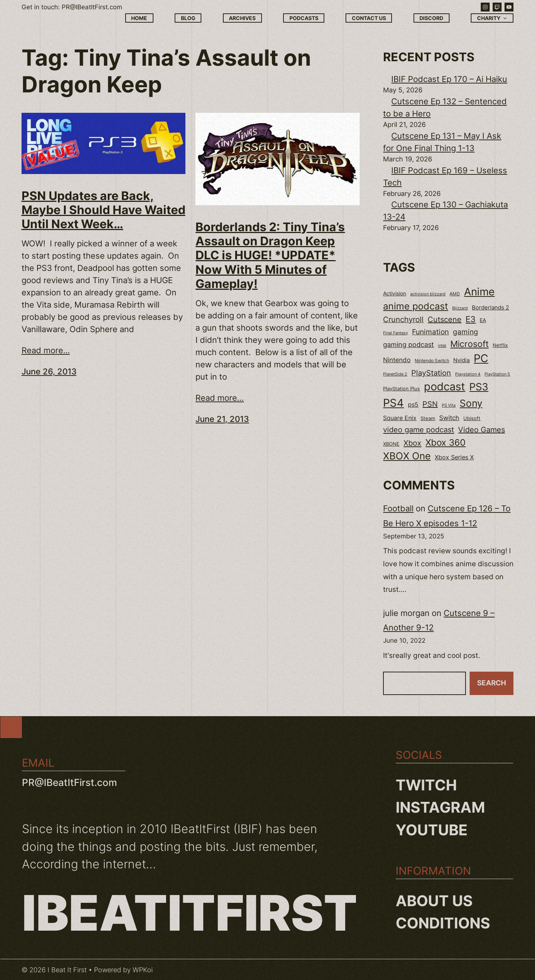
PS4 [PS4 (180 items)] (393, 403)
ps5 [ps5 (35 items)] (413, 404)
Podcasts (304, 18)
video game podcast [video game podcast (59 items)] (419, 430)
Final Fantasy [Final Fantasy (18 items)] (395, 333)
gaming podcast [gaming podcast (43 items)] (408, 345)
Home (139, 18)
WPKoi (143, 970)
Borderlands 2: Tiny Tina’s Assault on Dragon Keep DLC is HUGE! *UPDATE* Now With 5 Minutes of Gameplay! (270, 256)
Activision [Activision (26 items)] (395, 294)
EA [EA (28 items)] (483, 320)
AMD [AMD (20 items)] (455, 294)
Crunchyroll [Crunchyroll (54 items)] (403, 319)
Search (492, 683)
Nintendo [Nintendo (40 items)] (397, 360)
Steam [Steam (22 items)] (428, 418)
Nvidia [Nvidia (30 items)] (461, 360)
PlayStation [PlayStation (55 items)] (431, 373)
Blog (188, 18)
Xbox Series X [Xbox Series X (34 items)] (454, 457)
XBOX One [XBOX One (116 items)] (407, 456)
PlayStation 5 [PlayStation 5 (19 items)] (497, 374)
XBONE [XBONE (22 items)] (391, 444)
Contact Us (369, 18)
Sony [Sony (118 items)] (471, 403)
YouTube (432, 830)
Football (398, 508)
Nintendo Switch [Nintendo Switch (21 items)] (432, 360)
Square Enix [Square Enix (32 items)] (400, 418)
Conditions (443, 923)
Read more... (46, 350)
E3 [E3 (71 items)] (471, 319)
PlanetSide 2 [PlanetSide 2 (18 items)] (395, 374)
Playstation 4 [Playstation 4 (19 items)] (468, 374)
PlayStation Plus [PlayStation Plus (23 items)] (401, 389)
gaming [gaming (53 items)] (466, 332)
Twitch (426, 785)
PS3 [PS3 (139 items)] (479, 387)
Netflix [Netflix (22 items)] (500, 345)
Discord (431, 18)
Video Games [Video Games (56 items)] (481, 430)
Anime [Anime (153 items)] (479, 292)
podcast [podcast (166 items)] (445, 386)
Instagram (440, 807)
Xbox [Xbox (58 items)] (412, 443)
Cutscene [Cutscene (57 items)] (445, 319)
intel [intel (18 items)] (442, 345)
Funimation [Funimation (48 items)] (430, 332)
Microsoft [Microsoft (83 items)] (469, 344)
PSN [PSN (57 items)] (430, 404)
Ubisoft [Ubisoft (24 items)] (472, 418)
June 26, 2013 (49, 371)
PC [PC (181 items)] (481, 358)
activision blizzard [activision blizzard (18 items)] (428, 294)
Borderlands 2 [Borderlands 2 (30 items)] (490, 308)
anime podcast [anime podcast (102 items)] (416, 306)
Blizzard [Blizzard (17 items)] (460, 308)
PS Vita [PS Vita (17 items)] (449, 405)
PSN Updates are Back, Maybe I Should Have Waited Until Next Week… (103, 210)
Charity (492, 18)
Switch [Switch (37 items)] (449, 418)
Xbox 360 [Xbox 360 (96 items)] (445, 442)
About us (434, 901)
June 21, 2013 (222, 419)
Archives (242, 18)
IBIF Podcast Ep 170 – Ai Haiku (449, 79)
